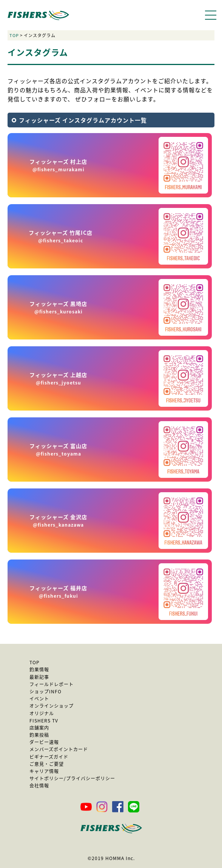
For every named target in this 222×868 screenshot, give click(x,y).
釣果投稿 (39, 735)
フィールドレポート (52, 684)
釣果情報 (39, 670)
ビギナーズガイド (49, 757)
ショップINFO (45, 691)
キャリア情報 (44, 771)
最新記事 (39, 677)
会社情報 (39, 786)
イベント (39, 699)
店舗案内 (39, 728)
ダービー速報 (44, 742)
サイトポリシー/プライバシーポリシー (72, 778)
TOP (14, 35)
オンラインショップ (52, 706)
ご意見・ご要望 (47, 764)
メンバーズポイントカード (59, 749)
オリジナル (42, 713)
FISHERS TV (44, 721)
